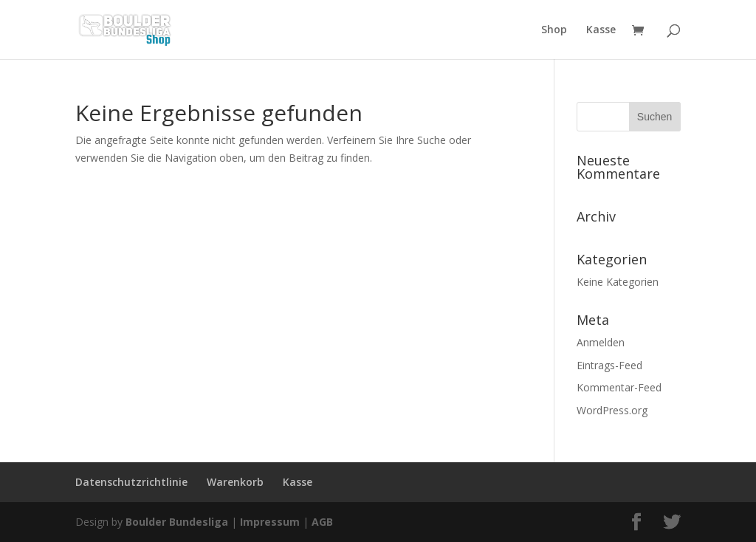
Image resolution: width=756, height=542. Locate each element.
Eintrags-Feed (609, 365)
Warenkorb (235, 482)
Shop (554, 30)
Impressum (270, 522)
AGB (322, 522)
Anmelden (601, 342)
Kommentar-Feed (619, 387)
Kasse (601, 30)
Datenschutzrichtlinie (131, 482)
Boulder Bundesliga (177, 522)
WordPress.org (612, 410)
